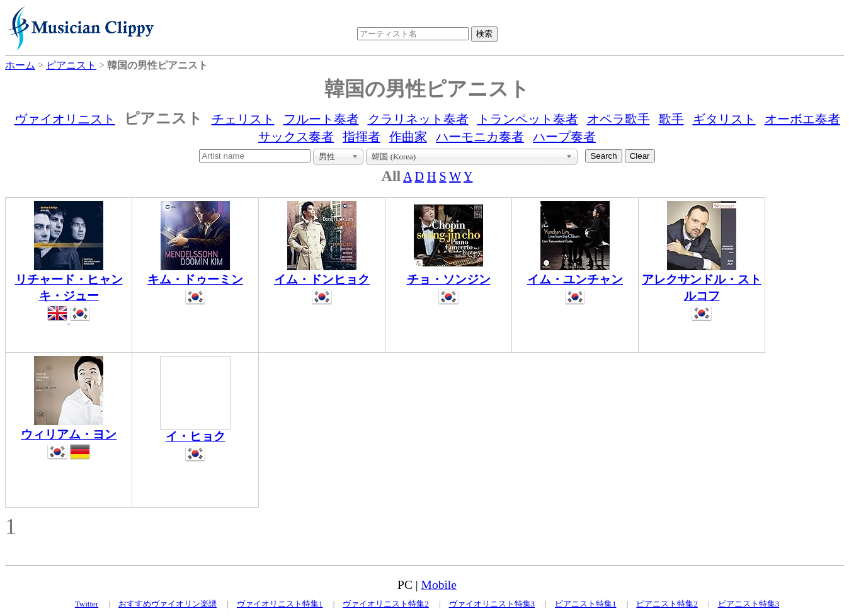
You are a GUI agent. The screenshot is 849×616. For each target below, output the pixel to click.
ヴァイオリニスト (65, 119)
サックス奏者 (296, 137)
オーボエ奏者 (802, 119)
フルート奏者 (321, 119)
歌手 (671, 119)
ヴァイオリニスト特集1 (280, 604)
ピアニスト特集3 (749, 604)
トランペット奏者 (528, 119)
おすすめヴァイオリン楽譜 (168, 604)
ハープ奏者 (564, 137)
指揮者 (362, 137)
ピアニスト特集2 (667, 604)
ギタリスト (724, 119)
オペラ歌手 (618, 119)
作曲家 (408, 137)
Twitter (87, 604)
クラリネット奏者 (418, 119)
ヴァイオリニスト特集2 (386, 604)
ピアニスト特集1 (586, 604)
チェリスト (243, 119)
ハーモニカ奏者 (480, 137)
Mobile (439, 585)
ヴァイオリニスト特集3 (492, 604)
